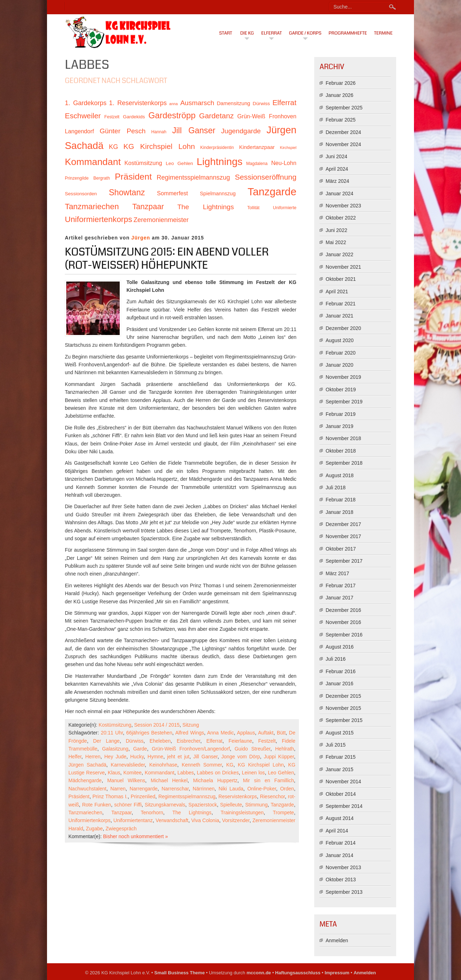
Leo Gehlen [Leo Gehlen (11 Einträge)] (179, 163)
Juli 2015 (336, 745)
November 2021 (343, 267)
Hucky (137, 757)
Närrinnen (204, 789)
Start (226, 33)
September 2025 (344, 108)
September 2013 (344, 892)
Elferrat (271, 33)
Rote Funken (96, 805)
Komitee (132, 773)
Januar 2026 (340, 95)
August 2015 (340, 733)
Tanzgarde (282, 805)
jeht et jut (178, 757)
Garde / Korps (305, 33)
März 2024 (337, 181)
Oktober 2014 (341, 794)
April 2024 (337, 169)
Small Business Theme (180, 973)
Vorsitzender (236, 820)
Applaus (246, 733)
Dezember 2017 (343, 524)
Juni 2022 (336, 230)
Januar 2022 (340, 254)
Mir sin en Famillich (268, 780)
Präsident (79, 796)
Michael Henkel (169, 780)
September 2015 (344, 720)
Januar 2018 (340, 512)
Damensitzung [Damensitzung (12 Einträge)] (233, 103)
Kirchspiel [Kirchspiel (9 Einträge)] (288, 148)
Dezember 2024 (343, 132)
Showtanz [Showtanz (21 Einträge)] (127, 192)
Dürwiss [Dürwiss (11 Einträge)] (261, 104)
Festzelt (267, 741)
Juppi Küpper (279, 757)
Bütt (281, 733)
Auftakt (266, 733)
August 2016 (340, 647)
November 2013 (343, 867)
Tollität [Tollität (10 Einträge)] (253, 208)
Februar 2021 (341, 304)
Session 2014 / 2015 (157, 725)
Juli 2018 (336, 488)
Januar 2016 (340, 684)
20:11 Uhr (112, 733)
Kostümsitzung (115, 725)
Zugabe (94, 829)
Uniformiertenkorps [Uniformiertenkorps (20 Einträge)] (99, 219)
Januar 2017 (340, 598)
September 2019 (344, 402)
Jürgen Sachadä (87, 765)
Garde (140, 749)
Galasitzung (115, 749)
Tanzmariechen (85, 813)
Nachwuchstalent (87, 789)
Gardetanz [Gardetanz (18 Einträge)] (217, 116)
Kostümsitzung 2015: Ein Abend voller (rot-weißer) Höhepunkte (167, 259)
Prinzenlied (143, 796)
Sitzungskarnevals (165, 805)
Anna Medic (220, 733)
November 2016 (343, 622)
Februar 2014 (341, 843)
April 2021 (337, 292)
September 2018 (344, 463)
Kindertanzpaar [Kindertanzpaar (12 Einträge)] (257, 147)
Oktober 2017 (341, 549)
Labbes (186, 773)
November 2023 (343, 206)
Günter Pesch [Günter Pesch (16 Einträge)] (123, 131)
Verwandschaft (172, 820)
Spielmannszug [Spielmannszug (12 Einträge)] (218, 194)
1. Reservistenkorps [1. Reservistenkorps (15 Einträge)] (138, 103)
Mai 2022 (336, 242)
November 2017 (343, 536)
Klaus (114, 773)
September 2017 (344, 561)
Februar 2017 (341, 586)
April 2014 (337, 831)
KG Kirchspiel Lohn (261, 765)
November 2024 (343, 144)
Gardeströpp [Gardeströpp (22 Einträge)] (172, 115)
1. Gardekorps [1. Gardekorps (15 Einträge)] (86, 103)
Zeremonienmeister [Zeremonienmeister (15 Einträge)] (161, 220)
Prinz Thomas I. (110, 796)
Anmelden (337, 940)
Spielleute (231, 805)
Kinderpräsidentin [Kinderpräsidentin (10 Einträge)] (217, 148)
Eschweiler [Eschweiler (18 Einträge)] (83, 116)
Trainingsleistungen (242, 813)
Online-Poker (262, 789)
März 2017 (337, 573)
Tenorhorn (152, 813)
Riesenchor (273, 796)
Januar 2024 (340, 194)
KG (230, 765)
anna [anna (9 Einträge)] (173, 104)
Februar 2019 (341, 414)
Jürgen (141, 238)
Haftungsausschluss (298, 973)
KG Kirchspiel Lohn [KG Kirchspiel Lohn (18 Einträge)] (159, 146)
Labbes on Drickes (218, 773)
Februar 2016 (341, 671)
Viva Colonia (205, 820)
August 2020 (340, 340)
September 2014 (344, 806)
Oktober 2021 (341, 279)
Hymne (155, 757)
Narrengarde (144, 789)
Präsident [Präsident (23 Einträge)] (133, 177)
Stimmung (256, 805)
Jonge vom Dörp (241, 757)
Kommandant (159, 773)
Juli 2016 (336, 659)
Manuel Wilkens (126, 780)
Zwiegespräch (121, 829)
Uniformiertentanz (133, 820)
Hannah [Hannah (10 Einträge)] (159, 132)
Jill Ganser (205, 757)
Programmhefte (348, 33)
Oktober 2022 (341, 218)
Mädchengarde (85, 780)
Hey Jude (115, 757)
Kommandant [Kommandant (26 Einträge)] (93, 162)
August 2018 (340, 475)
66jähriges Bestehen (149, 733)
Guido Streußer (252, 749)
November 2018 (343, 438)
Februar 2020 (341, 353)
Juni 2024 (336, 156)
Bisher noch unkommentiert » (135, 836)
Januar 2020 (340, 365)
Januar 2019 (340, 426)
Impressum (337, 973)
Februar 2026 (341, 83)
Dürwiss (135, 741)
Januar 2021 (340, 316)
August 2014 (340, 818)
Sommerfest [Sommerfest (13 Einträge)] (172, 193)
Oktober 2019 (341, 390)
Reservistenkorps (238, 796)
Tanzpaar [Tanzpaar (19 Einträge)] (148, 207)
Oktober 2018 (341, 451)
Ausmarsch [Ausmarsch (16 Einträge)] (197, 103)
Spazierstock (203, 805)
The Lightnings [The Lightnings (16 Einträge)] (206, 207)
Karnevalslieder (128, 765)
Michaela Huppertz (215, 780)
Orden (287, 789)
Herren (93, 757)
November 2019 (343, 377)
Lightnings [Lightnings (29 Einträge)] (220, 161)
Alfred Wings (190, 733)
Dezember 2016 (343, 610)
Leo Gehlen (281, 773)
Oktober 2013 (341, 880)
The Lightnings (192, 813)
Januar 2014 (340, 855)
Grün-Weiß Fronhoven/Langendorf (191, 749)
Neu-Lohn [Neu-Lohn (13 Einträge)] (284, 163)
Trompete (283, 813)
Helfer (75, 757)
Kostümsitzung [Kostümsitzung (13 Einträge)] (143, 163)
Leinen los (253, 773)
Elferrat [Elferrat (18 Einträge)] (284, 102)
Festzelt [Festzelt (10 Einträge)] (112, 117)
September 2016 (344, 635)
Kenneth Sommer (202, 765)
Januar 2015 (340, 769)
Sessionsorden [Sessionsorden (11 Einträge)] (81, 194)
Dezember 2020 (343, 328)
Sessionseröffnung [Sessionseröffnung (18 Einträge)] (266, 177)
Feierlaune (240, 741)
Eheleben (160, 741)
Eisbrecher (188, 741)
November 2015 (343, 708)
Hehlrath (284, 749)
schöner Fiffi (128, 805)
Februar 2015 (341, 757)
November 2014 (343, 782)
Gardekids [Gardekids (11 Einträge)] (134, 117)
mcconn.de (259, 973)
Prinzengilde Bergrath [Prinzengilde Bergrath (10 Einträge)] (87, 178)
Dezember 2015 (343, 696)
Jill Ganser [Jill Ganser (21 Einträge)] (194, 130)
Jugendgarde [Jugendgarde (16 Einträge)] (241, 131)
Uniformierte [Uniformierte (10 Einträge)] (285, 208)
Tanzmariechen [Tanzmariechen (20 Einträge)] (92, 207)
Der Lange (106, 741)
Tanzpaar (122, 813)
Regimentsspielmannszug (187, 796)
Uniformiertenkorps (89, 820)
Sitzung (191, 725)
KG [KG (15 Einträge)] (113, 147)
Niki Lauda (231, 789)
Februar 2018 (341, 500)
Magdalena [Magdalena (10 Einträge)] (257, 164)
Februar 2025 (341, 120)
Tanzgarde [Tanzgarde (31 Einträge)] (272, 192)
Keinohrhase (163, 765)
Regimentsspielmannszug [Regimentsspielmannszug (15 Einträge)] (193, 177)
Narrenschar (175, 789)
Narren (118, 789)
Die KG (247, 33)
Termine (383, 33)
